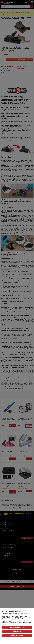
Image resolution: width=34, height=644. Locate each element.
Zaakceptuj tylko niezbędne (17, 627)
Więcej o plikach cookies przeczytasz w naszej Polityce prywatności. (17, 623)
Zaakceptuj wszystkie (17, 636)
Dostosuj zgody (17, 631)
